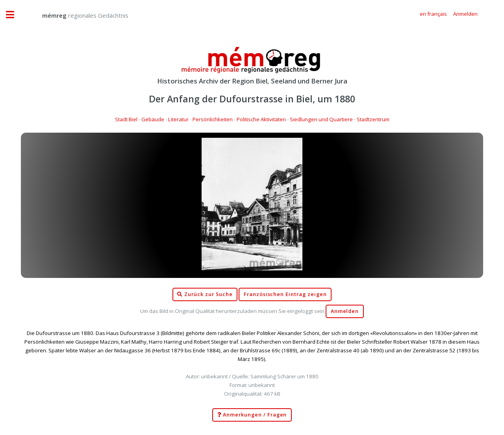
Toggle (14, 15)
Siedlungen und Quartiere (321, 119)
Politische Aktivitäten (261, 119)
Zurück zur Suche (205, 294)
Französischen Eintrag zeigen (285, 294)
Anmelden (345, 311)
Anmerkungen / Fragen (252, 415)
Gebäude (153, 119)
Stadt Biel (126, 119)
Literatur (178, 119)
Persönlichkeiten (213, 119)
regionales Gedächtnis (77, 15)
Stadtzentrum (373, 119)
